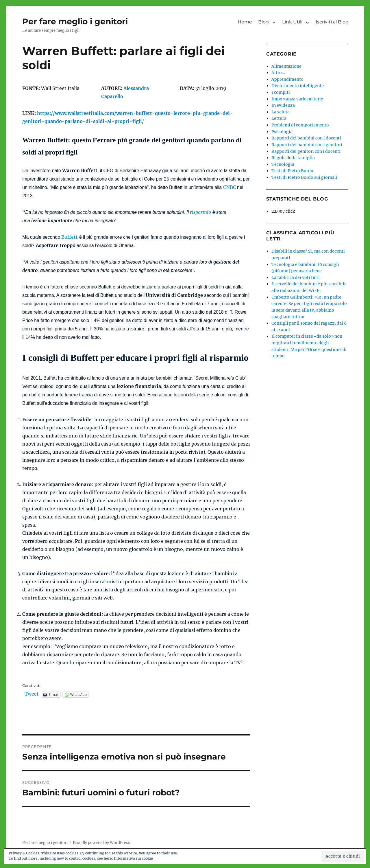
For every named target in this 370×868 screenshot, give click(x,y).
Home (245, 22)
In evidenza (283, 105)
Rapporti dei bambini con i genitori (307, 145)
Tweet (32, 694)
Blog (263, 22)
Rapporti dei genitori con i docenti (306, 151)
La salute (281, 112)
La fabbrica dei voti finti (296, 277)
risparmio (200, 212)
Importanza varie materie (297, 99)
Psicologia (282, 132)
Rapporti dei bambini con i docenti (306, 138)
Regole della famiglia (293, 158)
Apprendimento (287, 79)
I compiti (281, 92)
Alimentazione (286, 66)
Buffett (70, 237)
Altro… (278, 73)
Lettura (279, 118)
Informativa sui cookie (133, 858)
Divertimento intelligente (298, 86)
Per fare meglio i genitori (75, 21)
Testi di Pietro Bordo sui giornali (304, 177)
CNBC (230, 187)
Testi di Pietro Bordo (292, 171)
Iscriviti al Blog (332, 22)
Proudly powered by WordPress (101, 843)
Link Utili (292, 22)
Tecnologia (283, 164)
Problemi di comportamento (300, 125)
